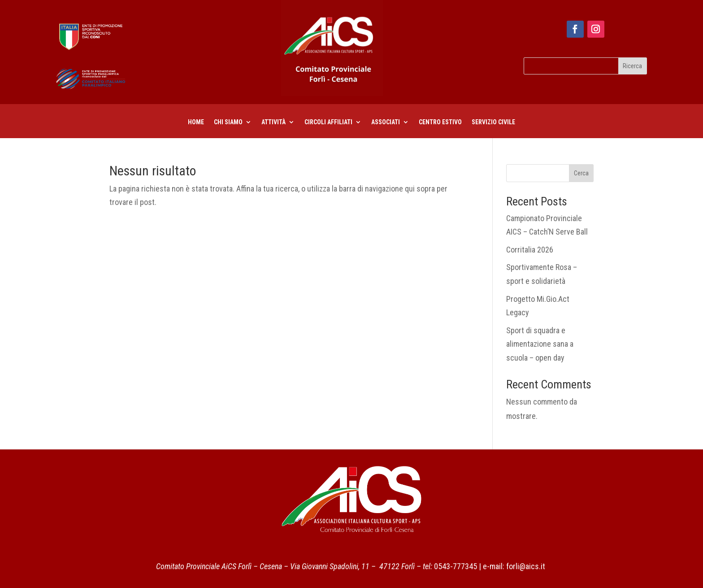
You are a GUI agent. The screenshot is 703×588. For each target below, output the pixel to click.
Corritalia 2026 (530, 250)
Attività (273, 122)
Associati (386, 122)
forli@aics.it (526, 566)
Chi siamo (228, 122)
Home (196, 122)
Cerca (581, 173)
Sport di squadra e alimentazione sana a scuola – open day (540, 344)
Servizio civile (493, 122)
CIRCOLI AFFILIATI (328, 122)
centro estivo (440, 122)
